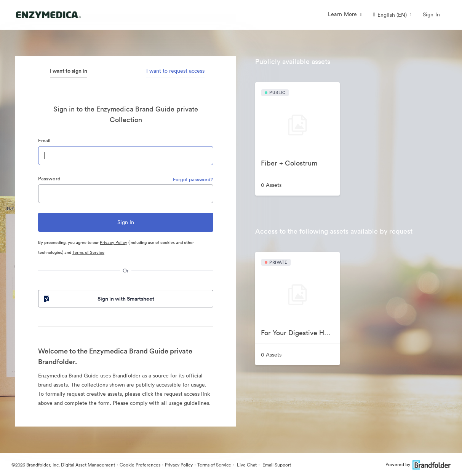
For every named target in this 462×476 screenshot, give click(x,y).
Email (44, 141)
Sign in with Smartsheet (98, 299)
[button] (392, 15)
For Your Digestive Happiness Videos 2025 (300, 333)
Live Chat (246, 465)
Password (49, 179)
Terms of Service (88, 252)
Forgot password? (193, 179)
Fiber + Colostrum (289, 163)
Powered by (418, 464)
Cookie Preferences (140, 465)
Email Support (276, 465)
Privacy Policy (114, 242)
